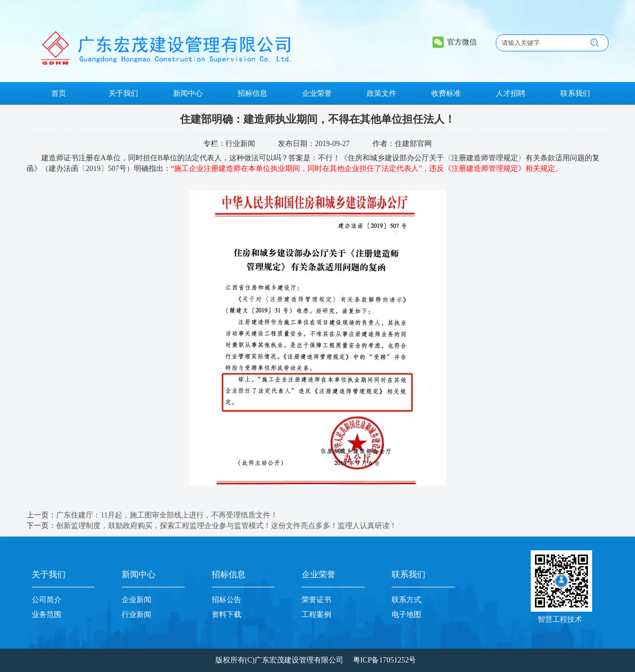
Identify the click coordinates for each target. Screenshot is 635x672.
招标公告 (226, 600)
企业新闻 (137, 600)
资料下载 (226, 615)
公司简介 (47, 600)
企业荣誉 (319, 574)
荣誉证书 (316, 600)
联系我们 (409, 574)
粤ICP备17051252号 (385, 660)
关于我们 (49, 574)
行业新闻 (137, 615)
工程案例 (316, 615)
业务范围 (47, 615)
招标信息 (229, 574)
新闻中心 (139, 574)
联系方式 (406, 600)
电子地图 (406, 615)
